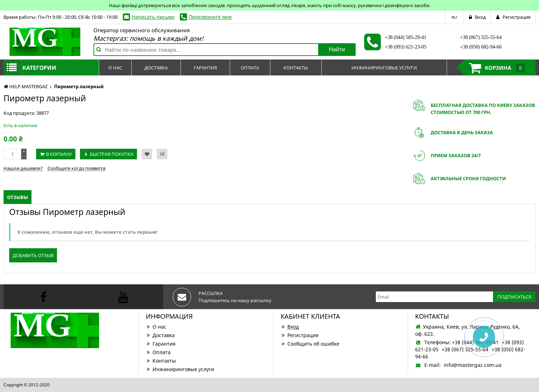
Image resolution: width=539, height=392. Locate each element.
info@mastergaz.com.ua (473, 365)
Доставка (160, 335)
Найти (337, 49)
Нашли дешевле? (23, 168)
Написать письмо (153, 17)
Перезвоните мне (210, 17)
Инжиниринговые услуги (180, 369)
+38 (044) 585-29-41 (406, 37)
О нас (156, 327)
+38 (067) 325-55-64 (481, 37)
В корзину (59, 154)
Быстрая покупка (112, 154)
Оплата (158, 352)
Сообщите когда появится (76, 168)
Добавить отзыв (33, 255)
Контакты (161, 361)
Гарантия (161, 344)
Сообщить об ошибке (310, 344)
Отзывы (18, 197)
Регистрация (300, 335)
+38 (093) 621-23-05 (406, 47)
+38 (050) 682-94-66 (481, 47)
